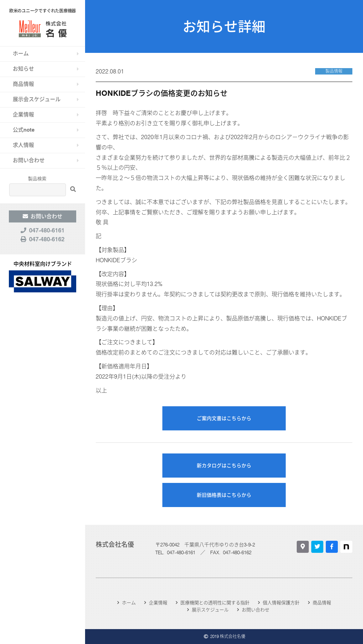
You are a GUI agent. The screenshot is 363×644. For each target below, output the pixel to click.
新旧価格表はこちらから (224, 495)
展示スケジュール (210, 610)
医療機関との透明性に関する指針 (215, 602)
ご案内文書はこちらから (224, 418)
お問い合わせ (29, 160)
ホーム (21, 54)
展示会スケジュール (37, 99)
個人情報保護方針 (281, 602)
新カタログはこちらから (224, 466)
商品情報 (23, 84)
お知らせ (23, 69)
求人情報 (23, 145)
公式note (24, 130)
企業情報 (23, 115)
